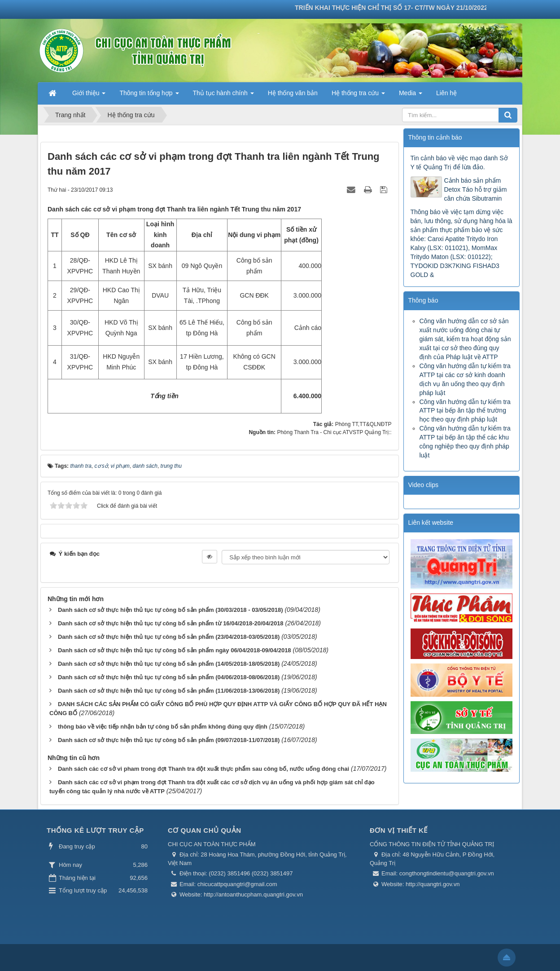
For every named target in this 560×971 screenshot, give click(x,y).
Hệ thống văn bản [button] (293, 93)
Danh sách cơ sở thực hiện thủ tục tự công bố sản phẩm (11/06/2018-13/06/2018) (169, 691)
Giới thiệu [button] (89, 96)
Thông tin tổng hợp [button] (149, 96)
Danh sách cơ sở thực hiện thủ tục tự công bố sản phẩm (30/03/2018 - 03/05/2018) (171, 610)
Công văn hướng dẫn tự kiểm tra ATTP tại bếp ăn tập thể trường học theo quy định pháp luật (465, 411)
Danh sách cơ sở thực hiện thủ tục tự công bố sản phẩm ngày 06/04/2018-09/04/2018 (175, 650)
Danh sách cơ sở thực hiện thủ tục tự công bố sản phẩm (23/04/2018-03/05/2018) (169, 637)
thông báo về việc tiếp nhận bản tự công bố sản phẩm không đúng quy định (163, 727)
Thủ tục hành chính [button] (223, 96)
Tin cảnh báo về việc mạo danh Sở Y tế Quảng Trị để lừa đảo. (459, 163)
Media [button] (411, 96)
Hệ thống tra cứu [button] (358, 96)
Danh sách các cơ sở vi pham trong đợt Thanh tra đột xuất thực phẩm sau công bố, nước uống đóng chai (203, 769)
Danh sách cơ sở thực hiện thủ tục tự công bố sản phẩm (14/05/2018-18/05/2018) (169, 664)
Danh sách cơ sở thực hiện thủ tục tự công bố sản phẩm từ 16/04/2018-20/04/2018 (171, 623)
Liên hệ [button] (446, 93)
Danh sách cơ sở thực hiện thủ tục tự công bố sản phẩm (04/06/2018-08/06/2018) (169, 677)
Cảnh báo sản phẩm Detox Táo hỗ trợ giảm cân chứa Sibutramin (476, 189)
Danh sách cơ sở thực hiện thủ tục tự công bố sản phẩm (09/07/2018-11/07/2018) (169, 740)
